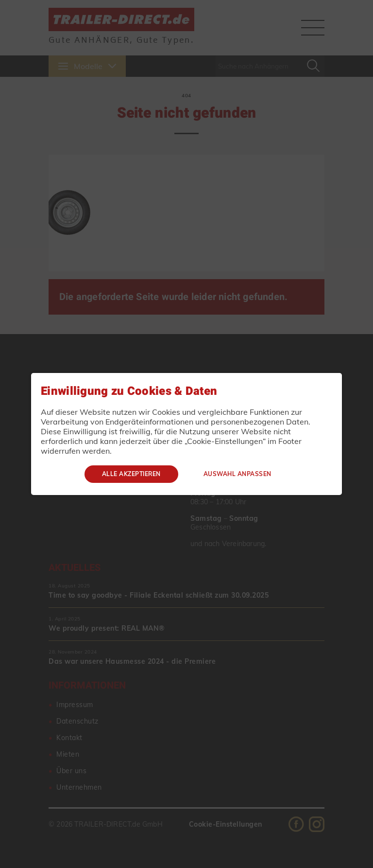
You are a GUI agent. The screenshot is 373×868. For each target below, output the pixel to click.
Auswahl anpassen (237, 474)
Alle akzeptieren (131, 474)
